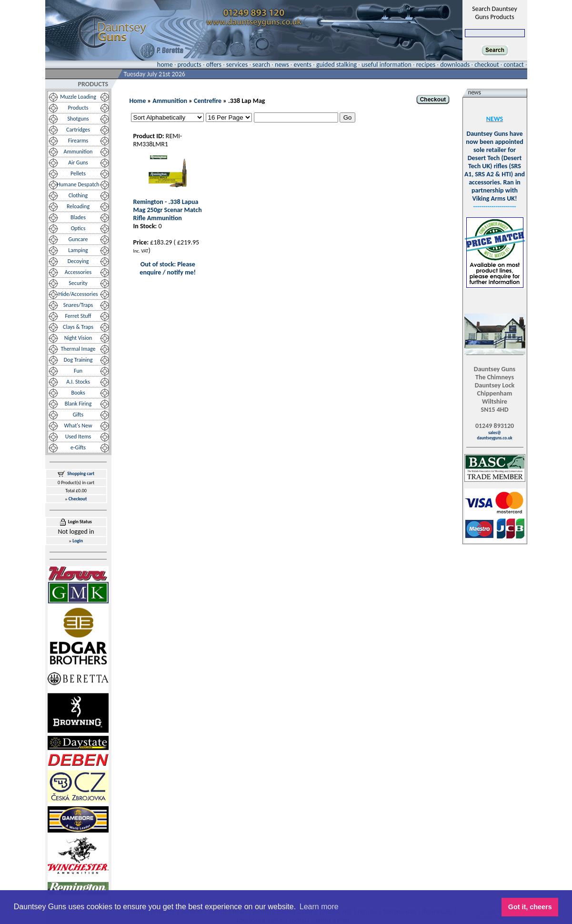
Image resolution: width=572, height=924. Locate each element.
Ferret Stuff (78, 316)
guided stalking (336, 65)
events (303, 65)
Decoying (78, 261)
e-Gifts (78, 447)
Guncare (78, 239)
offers (214, 65)
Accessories (78, 272)
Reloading (78, 206)
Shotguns (78, 119)
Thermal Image (78, 349)
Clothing (78, 195)
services (237, 65)
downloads (455, 65)
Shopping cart (81, 473)
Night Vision (78, 338)
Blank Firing (78, 404)
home (165, 65)
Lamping (78, 250)
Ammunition (78, 152)
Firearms (78, 141)
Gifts (78, 415)
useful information (386, 65)
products (190, 65)
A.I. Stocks (78, 382)
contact (514, 65)
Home (138, 101)
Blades (78, 217)
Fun (78, 371)
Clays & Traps (78, 327)
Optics (78, 228)
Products (78, 108)
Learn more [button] (319, 907)
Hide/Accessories (78, 294)
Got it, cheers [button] (530, 907)
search (261, 65)
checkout (487, 65)
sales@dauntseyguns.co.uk (494, 435)
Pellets (78, 173)
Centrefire (208, 101)
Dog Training (78, 360)
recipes (426, 65)
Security (78, 283)
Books (78, 393)
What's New (78, 426)
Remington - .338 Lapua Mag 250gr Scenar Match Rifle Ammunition (168, 210)
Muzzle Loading (78, 97)
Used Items (78, 437)
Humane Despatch (78, 184)
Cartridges (78, 130)
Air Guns (78, 162)
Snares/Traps (78, 305)
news (282, 65)
